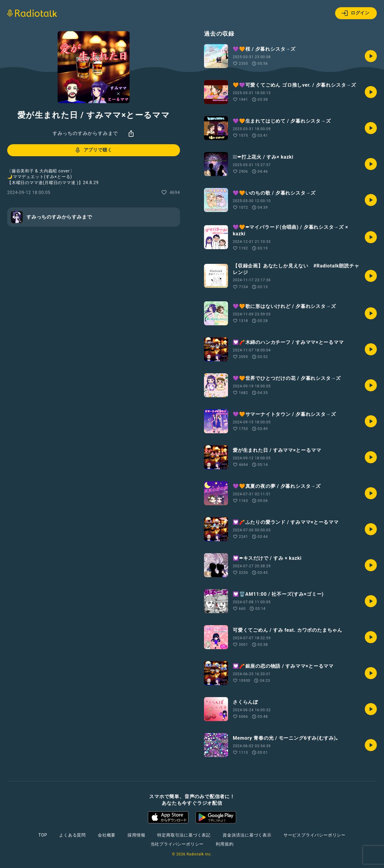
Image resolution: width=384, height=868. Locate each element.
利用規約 (225, 844)
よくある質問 (72, 835)
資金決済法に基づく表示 (247, 835)
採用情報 (136, 835)
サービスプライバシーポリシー (315, 835)
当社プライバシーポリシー (177, 844)
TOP (43, 835)
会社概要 (107, 835)
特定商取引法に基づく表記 (184, 835)
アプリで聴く (93, 150)
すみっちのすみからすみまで (85, 133)
